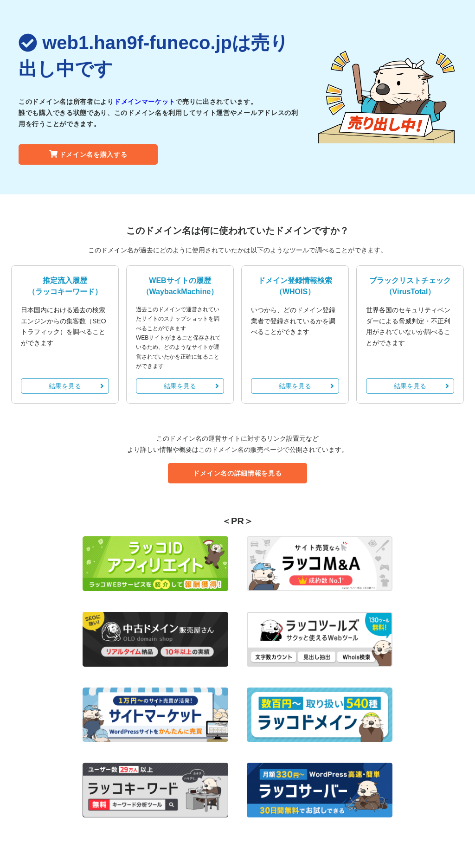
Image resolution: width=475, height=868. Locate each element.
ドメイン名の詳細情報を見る (237, 473)
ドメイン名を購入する (88, 154)
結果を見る (76, 386)
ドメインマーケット (145, 102)
